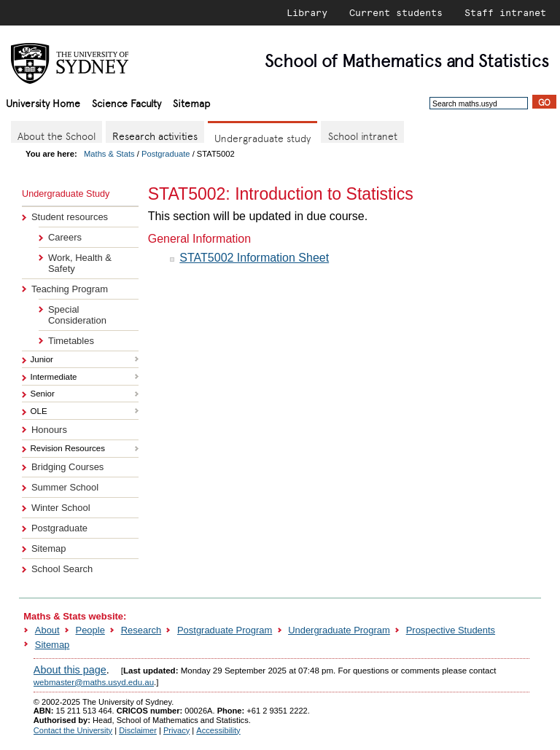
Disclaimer (138, 730)
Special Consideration (77, 315)
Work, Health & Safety (80, 263)
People (90, 630)
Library (307, 12)
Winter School (61, 508)
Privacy (176, 730)
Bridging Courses (67, 467)
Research (141, 630)
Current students (396, 12)
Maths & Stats (109, 154)
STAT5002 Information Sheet (254, 258)
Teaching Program (70, 289)
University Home (43, 102)
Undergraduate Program (339, 630)
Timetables (71, 341)
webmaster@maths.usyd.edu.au (94, 682)
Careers (65, 237)
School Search (62, 569)
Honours (49, 430)
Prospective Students (451, 630)
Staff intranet (505, 12)
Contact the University (73, 730)
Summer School (65, 487)
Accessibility (218, 730)
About (47, 630)
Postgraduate (166, 154)
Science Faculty (127, 102)
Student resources (70, 217)
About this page (70, 670)
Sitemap (191, 102)
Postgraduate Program (225, 630)
